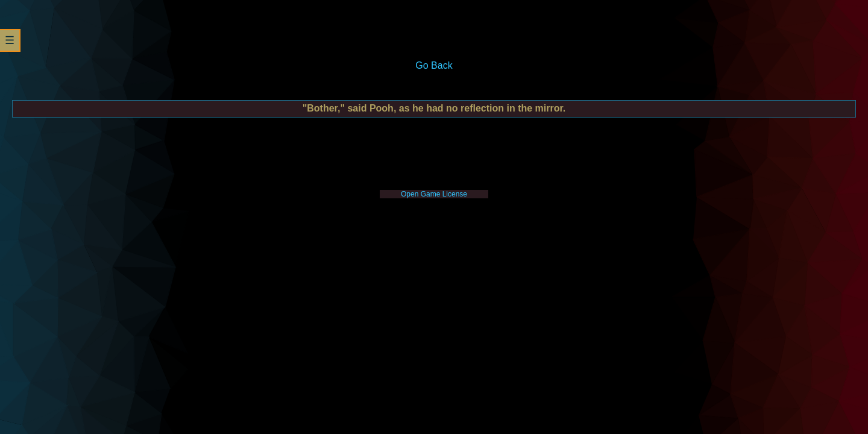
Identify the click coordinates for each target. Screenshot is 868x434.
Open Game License (434, 194)
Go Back (434, 65)
